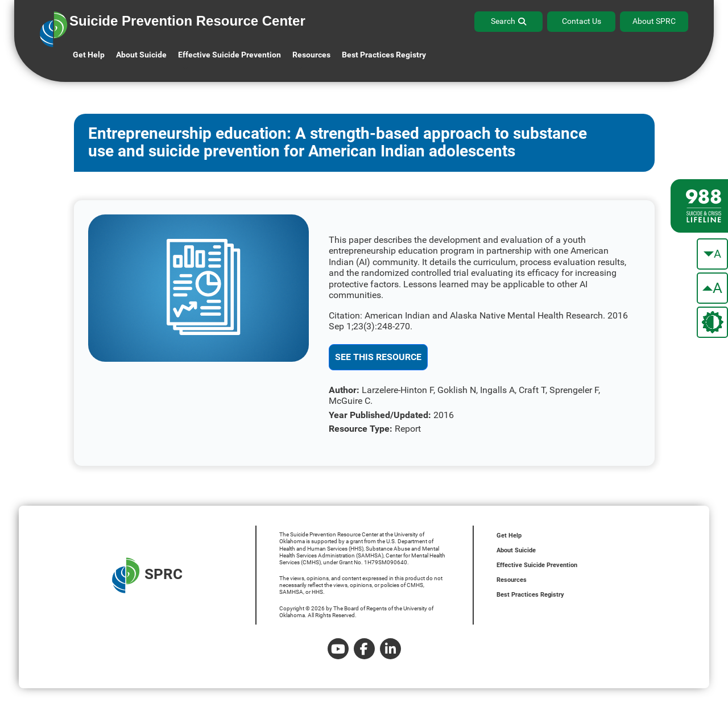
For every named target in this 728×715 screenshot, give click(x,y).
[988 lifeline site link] (699, 206)
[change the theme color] (712, 322)
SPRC (147, 575)
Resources (512, 580)
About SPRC (654, 21)
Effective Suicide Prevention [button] (229, 55)
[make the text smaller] (712, 254)
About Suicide (141, 55)
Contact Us (582, 21)
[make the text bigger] (712, 288)
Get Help (89, 55)
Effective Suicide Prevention (537, 565)
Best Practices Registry (384, 55)
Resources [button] (311, 55)
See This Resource (378, 357)
